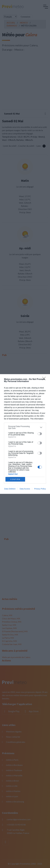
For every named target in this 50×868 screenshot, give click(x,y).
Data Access (25, 489)
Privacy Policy (40, 489)
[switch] (40, 434)
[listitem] (25, 427)
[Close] (45, 379)
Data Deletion (10, 489)
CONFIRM (15, 479)
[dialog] (25, 434)
